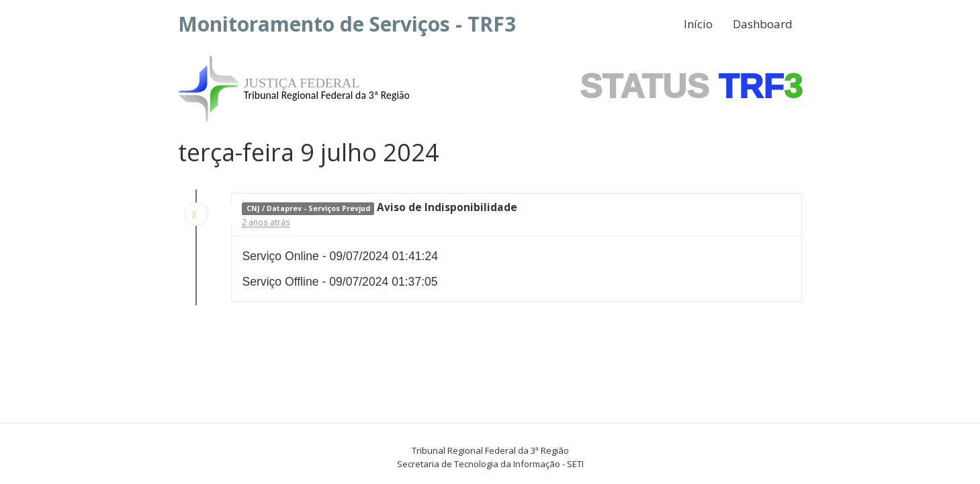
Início (698, 24)
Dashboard (763, 24)
